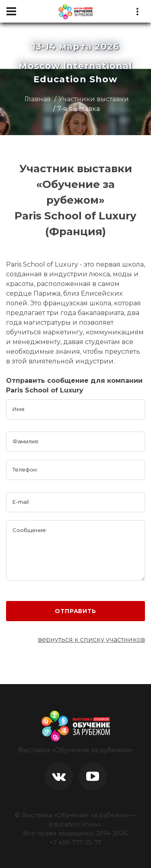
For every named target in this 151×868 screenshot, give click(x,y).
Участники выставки (94, 99)
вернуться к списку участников (91, 640)
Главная (38, 99)
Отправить (75, 611)
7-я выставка (79, 109)
